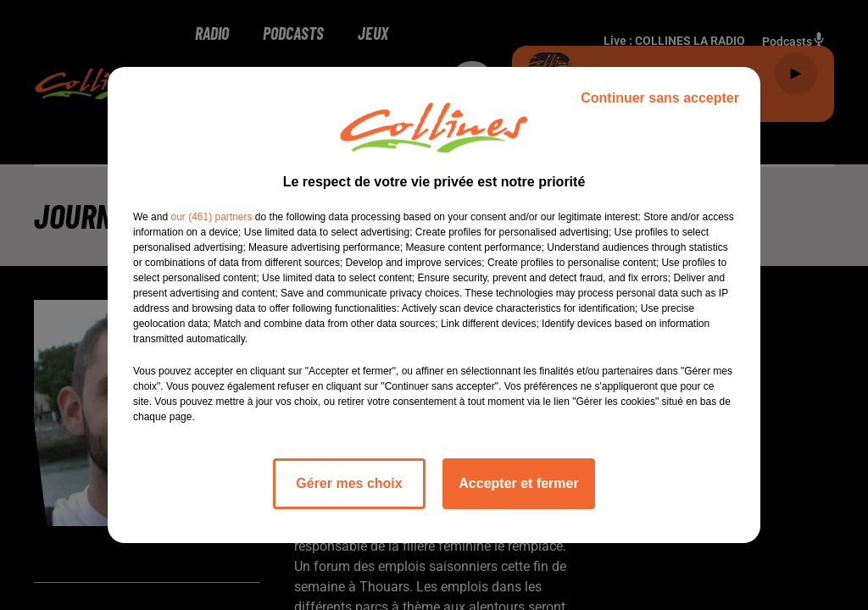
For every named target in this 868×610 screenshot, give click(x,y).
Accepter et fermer (518, 483)
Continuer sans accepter (660, 98)
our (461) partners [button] (211, 217)
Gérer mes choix (349, 483)
